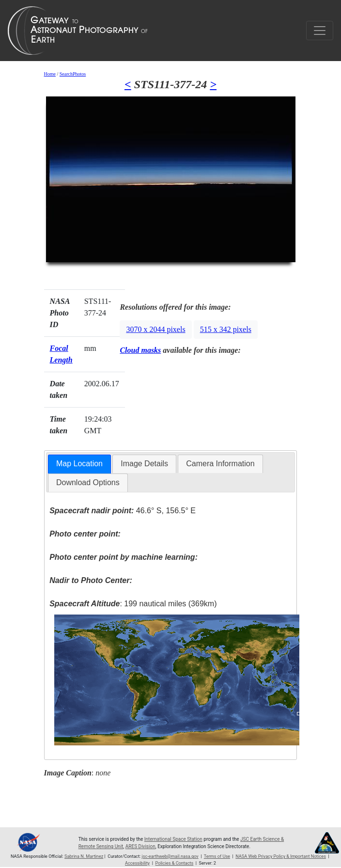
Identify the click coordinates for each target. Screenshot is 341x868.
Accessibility (137, 863)
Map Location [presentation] (79, 464)
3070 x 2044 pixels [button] (155, 329)
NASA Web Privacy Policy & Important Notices (281, 856)
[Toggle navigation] (320, 31)
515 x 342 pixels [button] (226, 329)
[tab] (79, 464)
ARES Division (140, 846)
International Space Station (173, 839)
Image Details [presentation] (144, 464)
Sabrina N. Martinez (84, 856)
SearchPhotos (73, 74)
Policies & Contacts (174, 863)
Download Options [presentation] (88, 482)
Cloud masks (140, 350)
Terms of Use (217, 856)
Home (50, 74)
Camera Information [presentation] (220, 464)
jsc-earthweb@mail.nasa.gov (170, 856)
